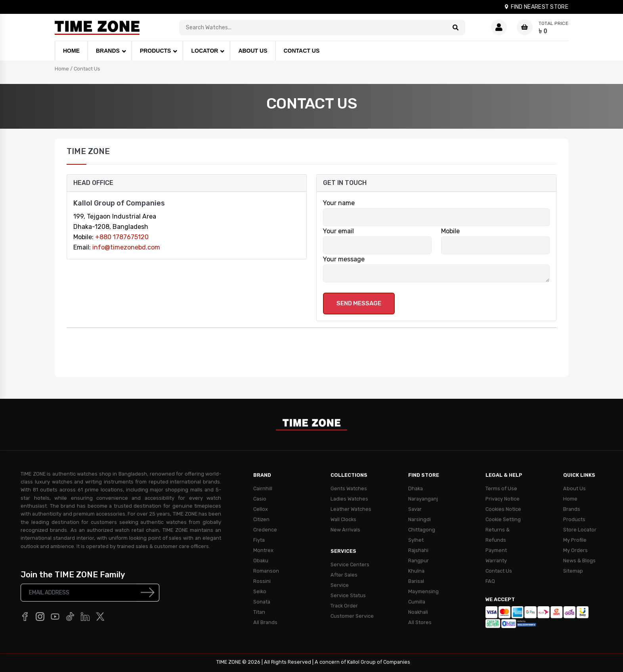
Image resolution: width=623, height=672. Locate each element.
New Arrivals (345, 530)
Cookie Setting (503, 519)
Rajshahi (418, 550)
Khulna (416, 571)
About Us (574, 488)
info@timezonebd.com (126, 247)
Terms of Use (501, 488)
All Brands (265, 622)
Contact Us (87, 69)
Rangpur (419, 561)
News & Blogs (579, 561)
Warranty (496, 561)
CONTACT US (302, 51)
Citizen (261, 519)
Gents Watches (349, 488)
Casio (260, 499)
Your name (339, 203)
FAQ (490, 581)
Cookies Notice (503, 509)
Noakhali (418, 612)
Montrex (263, 550)
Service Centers (350, 564)
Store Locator (580, 530)
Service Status (348, 595)
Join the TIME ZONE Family (73, 575)
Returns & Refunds (498, 535)
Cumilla (417, 602)
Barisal (416, 581)
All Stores (420, 622)
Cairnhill (263, 488)
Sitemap (573, 571)
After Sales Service (344, 580)
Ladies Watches (349, 499)
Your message (344, 259)
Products (574, 519)
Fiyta (259, 540)
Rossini (262, 581)
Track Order (344, 606)
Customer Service (352, 616)
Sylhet (416, 540)
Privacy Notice (503, 499)
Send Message (359, 303)
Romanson (266, 571)
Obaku (261, 561)
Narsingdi (419, 519)
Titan (259, 612)
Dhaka (416, 488)
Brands (572, 509)
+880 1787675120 (122, 237)
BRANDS (108, 51)
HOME (71, 51)
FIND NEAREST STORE (536, 7)
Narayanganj (423, 499)
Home (62, 69)
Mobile (450, 231)
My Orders (575, 550)
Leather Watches (351, 509)
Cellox (261, 509)
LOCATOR (204, 51)
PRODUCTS (156, 51)
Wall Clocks (343, 519)
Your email (338, 231)
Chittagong (422, 530)
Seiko (260, 591)
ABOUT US (253, 51)
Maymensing (423, 591)
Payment (496, 550)
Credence (265, 530)
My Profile (575, 540)
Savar (415, 509)
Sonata (262, 602)
